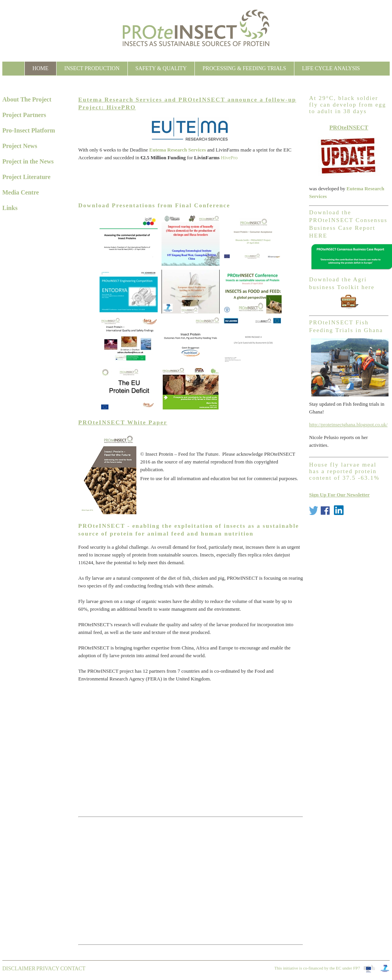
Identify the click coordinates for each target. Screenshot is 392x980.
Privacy (48, 969)
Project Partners (24, 115)
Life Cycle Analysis (331, 68)
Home (40, 68)
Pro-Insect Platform (29, 130)
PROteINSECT (349, 127)
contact (73, 969)
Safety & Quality (161, 68)
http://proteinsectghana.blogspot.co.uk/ (348, 425)
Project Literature (26, 177)
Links (10, 208)
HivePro (229, 158)
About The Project (27, 99)
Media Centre (21, 192)
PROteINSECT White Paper (123, 422)
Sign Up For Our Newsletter (339, 495)
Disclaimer (19, 969)
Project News (20, 146)
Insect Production (92, 68)
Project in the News (28, 161)
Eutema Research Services (177, 150)
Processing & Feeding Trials (244, 68)
